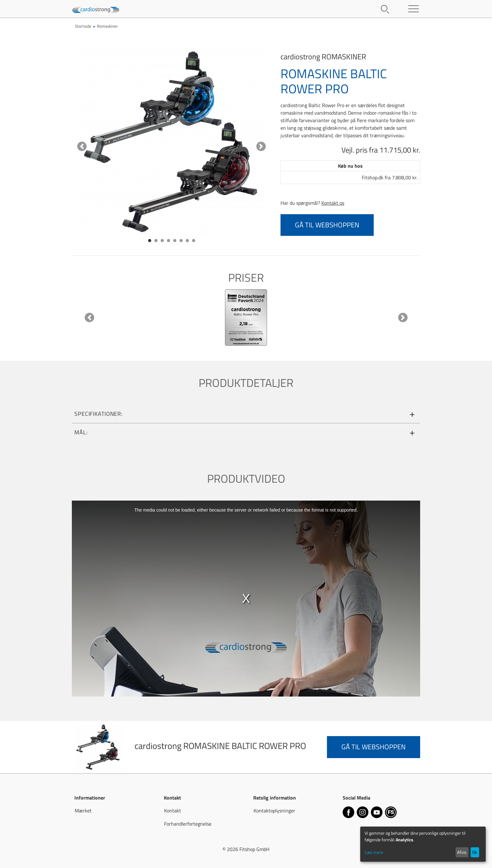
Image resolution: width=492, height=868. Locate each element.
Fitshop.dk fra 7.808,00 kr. (390, 177)
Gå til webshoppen (327, 225)
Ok (475, 852)
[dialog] (423, 844)
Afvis (462, 852)
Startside (83, 26)
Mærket (83, 811)
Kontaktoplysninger (274, 811)
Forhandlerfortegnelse (188, 824)
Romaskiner (107, 26)
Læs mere (374, 852)
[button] (82, 146)
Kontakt (173, 811)
